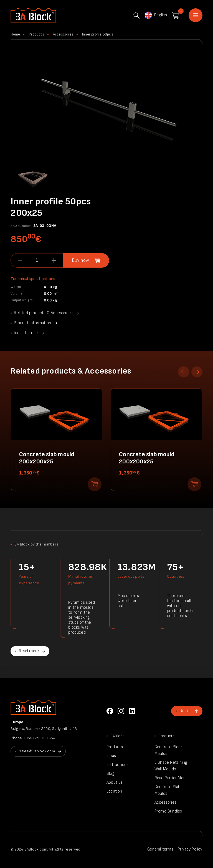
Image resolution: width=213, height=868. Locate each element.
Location (114, 791)
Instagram (121, 711)
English (155, 15)
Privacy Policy (190, 849)
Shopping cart (175, 16)
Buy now (80, 260)
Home (196, 15)
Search (136, 16)
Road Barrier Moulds (173, 778)
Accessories (63, 34)
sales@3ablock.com (37, 751)
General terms (160, 849)
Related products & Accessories (43, 313)
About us (115, 782)
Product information (32, 323)
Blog (111, 774)
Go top (186, 711)
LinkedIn (132, 711)
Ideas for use (26, 333)
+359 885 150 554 (39, 738)
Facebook (110, 711)
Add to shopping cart (95, 484)
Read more (29, 651)
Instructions (117, 765)
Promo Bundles (168, 811)
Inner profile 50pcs (98, 34)
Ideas (111, 756)
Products (36, 34)
